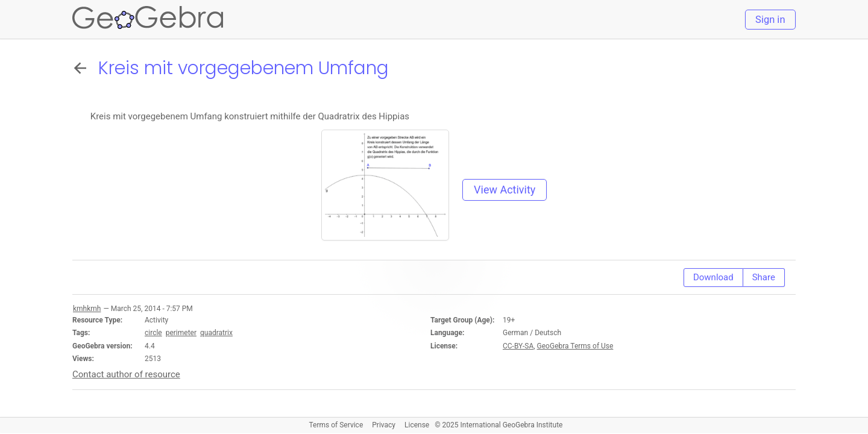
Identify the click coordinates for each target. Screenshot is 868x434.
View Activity (505, 190)
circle (153, 333)
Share (764, 277)
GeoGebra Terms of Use (575, 346)
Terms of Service (336, 425)
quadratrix (216, 333)
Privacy (384, 425)
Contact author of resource (126, 374)
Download (713, 277)
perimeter (181, 333)
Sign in (770, 20)
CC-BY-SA (518, 346)
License (417, 425)
